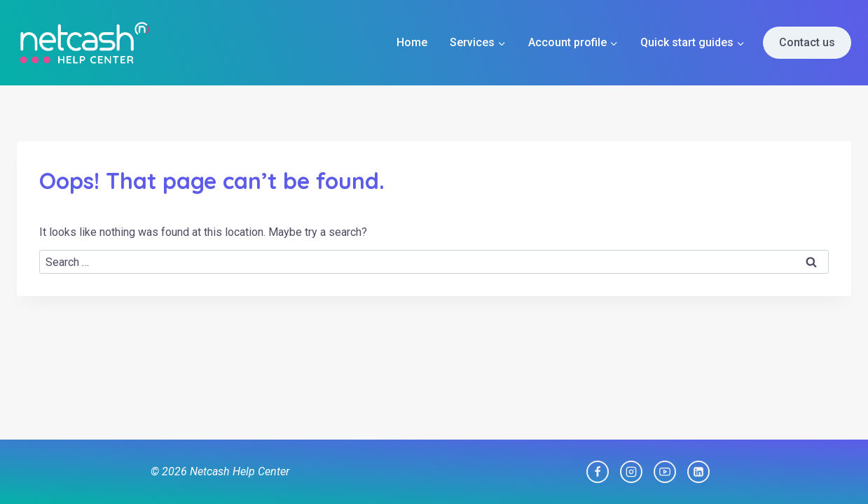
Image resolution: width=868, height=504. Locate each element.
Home (412, 42)
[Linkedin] (698, 472)
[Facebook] (598, 472)
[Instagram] (631, 472)
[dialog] (842, 476)
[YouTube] (665, 472)
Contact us (807, 42)
